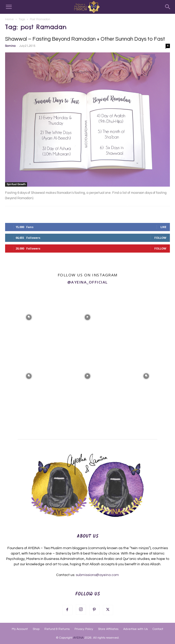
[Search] (168, 7)
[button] (9, 7)
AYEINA (78, 638)
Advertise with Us (135, 629)
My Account (20, 629)
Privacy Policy (84, 629)
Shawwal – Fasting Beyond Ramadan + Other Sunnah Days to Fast (85, 39)
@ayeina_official (88, 282)
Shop (36, 629)
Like (163, 227)
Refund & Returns (57, 629)
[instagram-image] (29, 317)
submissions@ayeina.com (97, 575)
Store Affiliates (108, 629)
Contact (158, 629)
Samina (10, 46)
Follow (160, 238)
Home (9, 19)
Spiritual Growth (16, 184)
